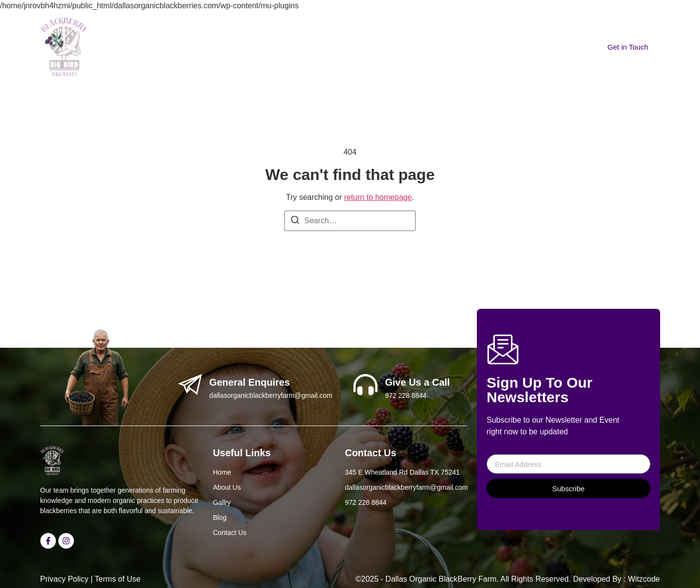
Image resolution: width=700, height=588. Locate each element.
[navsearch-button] (453, 24)
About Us (269, 31)
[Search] (295, 220)
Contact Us (402, 31)
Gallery (315, 31)
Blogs (355, 31)
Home (225, 31)
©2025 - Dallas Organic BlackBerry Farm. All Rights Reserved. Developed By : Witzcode (507, 579)
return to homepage (378, 197)
